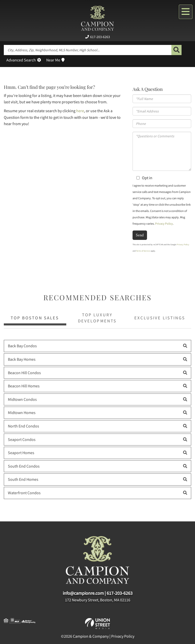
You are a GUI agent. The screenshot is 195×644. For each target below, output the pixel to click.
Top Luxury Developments (97, 318)
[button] (176, 50)
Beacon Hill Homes (24, 386)
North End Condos (23, 426)
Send (140, 235)
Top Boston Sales (35, 318)
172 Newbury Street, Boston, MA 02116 (98, 600)
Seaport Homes (21, 453)
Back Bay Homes (22, 359)
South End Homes (23, 479)
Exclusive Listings (160, 318)
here (80, 111)
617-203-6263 (100, 37)
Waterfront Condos (24, 493)
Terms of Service (143, 251)
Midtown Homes (22, 412)
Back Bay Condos (22, 346)
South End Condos (24, 466)
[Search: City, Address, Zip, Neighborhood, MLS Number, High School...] (88, 50)
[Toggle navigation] (186, 12)
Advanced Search (21, 60)
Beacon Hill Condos (24, 373)
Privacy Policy (164, 224)
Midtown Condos (22, 399)
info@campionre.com (83, 593)
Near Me (53, 60)
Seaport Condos (22, 439)
